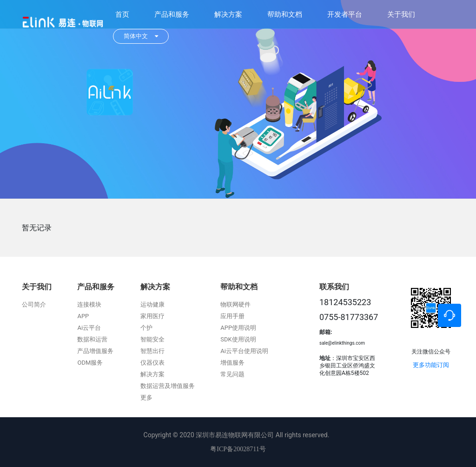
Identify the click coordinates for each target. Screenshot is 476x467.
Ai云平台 (89, 328)
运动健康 (152, 304)
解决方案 (228, 14)
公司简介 (34, 304)
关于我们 (401, 14)
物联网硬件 (235, 304)
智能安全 (152, 339)
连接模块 (89, 304)
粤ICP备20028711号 (238, 449)
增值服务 (232, 363)
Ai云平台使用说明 (244, 351)
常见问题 (232, 374)
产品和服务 (172, 14)
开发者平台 (345, 14)
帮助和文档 (285, 14)
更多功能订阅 (431, 365)
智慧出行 (152, 351)
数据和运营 (92, 339)
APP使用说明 (238, 328)
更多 (146, 397)
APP (83, 316)
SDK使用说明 (238, 339)
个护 (146, 328)
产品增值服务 (95, 351)
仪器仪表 (152, 363)
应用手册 (232, 316)
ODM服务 (90, 363)
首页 (122, 14)
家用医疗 (152, 316)
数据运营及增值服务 (168, 386)
